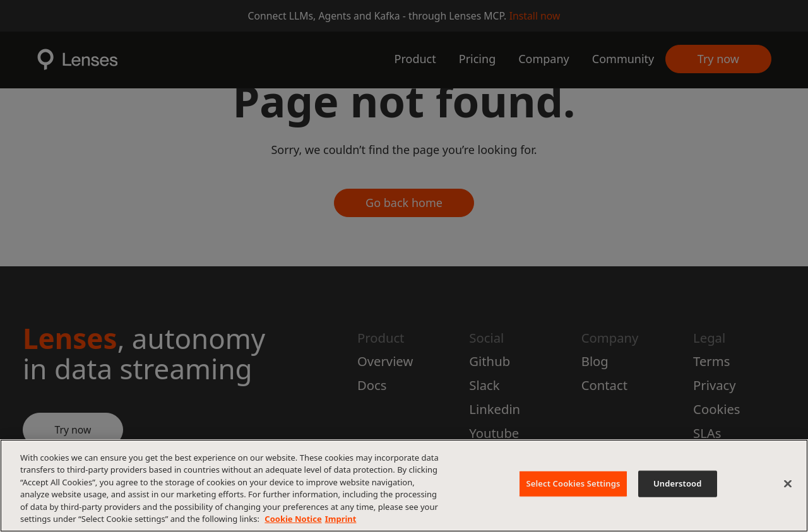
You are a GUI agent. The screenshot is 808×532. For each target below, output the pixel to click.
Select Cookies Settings (573, 483)
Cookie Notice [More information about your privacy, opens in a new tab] (293, 519)
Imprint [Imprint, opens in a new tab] (341, 519)
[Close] (788, 484)
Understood (678, 483)
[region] (404, 486)
